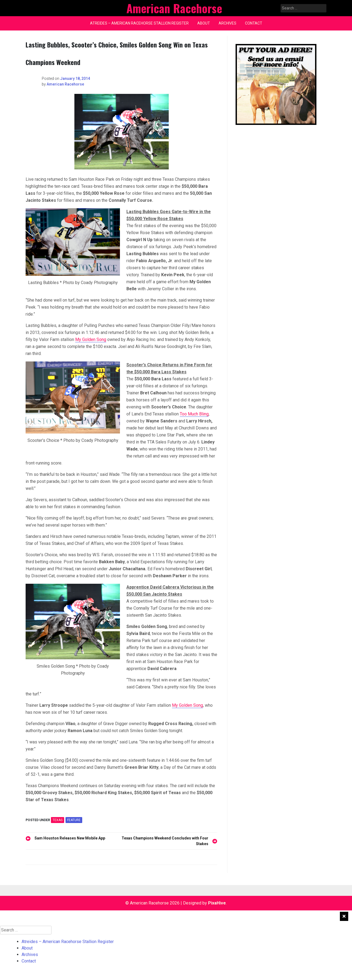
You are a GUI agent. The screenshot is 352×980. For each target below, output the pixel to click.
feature (74, 820)
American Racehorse (65, 84)
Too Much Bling (194, 414)
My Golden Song (91, 339)
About (204, 23)
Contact (254, 23)
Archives (227, 23)
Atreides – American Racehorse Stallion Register (139, 23)
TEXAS (58, 820)
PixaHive (217, 903)
